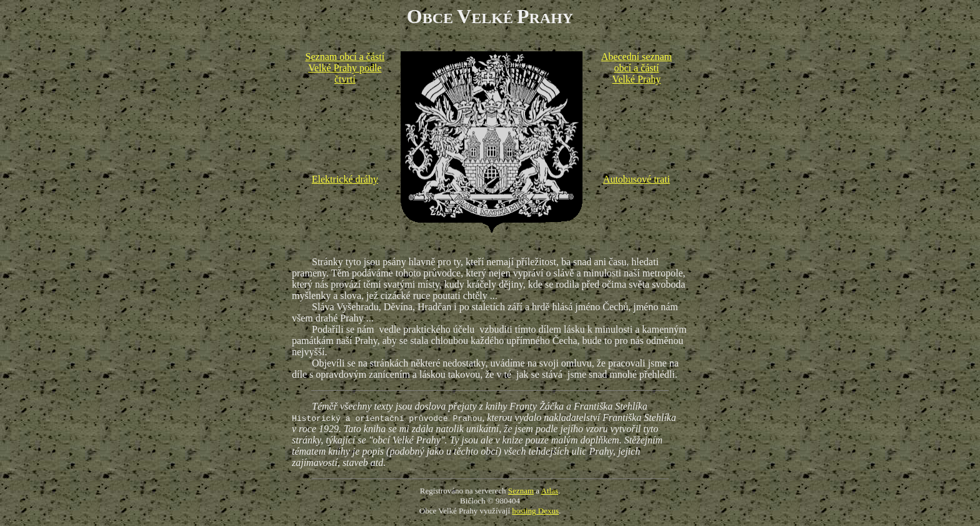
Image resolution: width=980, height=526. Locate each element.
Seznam (521, 491)
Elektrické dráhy (345, 179)
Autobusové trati (637, 179)
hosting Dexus (535, 511)
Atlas (550, 491)
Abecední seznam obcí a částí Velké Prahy (637, 68)
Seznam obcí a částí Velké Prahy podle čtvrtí (345, 68)
